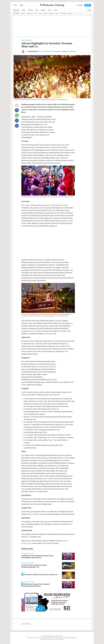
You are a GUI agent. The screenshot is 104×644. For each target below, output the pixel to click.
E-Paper (21, 5)
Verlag (56, 10)
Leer (35, 13)
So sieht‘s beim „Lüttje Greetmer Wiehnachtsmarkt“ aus (34, 566)
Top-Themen (16, 13)
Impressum (41, 638)
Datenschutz (34, 638)
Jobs (37, 10)
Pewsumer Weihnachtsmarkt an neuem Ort (41, 575)
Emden (45, 13)
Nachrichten (16, 10)
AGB (29, 638)
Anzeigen (43, 10)
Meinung (70, 13)
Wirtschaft (63, 13)
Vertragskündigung (58, 638)
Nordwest (30, 13)
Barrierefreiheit (48, 638)
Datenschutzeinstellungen (70, 638)
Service (50, 10)
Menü (14, 5)
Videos (24, 10)
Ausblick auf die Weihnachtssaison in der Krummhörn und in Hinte (37, 557)
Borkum (23, 13)
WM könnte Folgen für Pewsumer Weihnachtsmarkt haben (36, 585)
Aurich (40, 13)
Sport (57, 13)
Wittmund (51, 13)
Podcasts (30, 10)
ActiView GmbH (60, 639)
